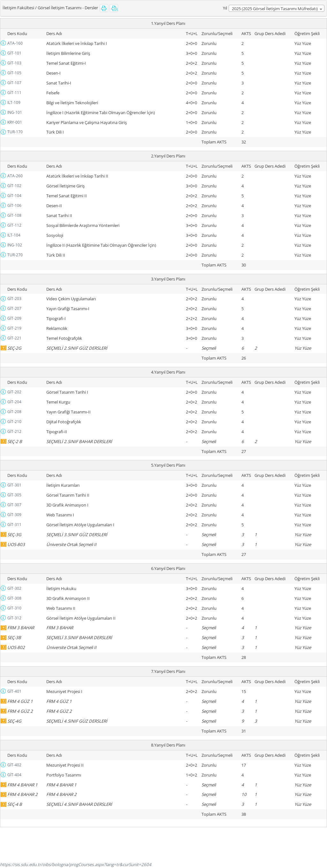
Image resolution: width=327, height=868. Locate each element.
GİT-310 (14, 608)
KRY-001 (15, 122)
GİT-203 (14, 299)
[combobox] (277, 8)
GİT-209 (14, 318)
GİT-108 (14, 215)
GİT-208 (14, 412)
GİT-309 (14, 515)
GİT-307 (14, 505)
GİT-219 (14, 328)
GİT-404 (14, 775)
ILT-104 (14, 235)
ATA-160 (15, 43)
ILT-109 (14, 102)
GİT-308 (14, 598)
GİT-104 (14, 196)
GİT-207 (14, 308)
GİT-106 (14, 205)
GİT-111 (14, 93)
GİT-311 (14, 525)
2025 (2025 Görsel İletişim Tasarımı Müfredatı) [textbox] (275, 9)
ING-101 (15, 112)
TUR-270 (15, 255)
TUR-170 (15, 132)
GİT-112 (14, 225)
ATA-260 (15, 176)
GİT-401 (14, 691)
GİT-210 (14, 422)
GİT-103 (14, 63)
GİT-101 (14, 53)
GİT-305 (14, 495)
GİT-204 (14, 402)
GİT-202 (14, 392)
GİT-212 (14, 431)
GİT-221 (14, 338)
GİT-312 (14, 618)
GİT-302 (14, 588)
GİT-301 (14, 485)
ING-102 (15, 245)
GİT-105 (14, 73)
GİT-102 (14, 186)
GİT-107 (14, 83)
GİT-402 (14, 765)
